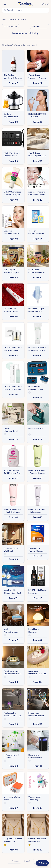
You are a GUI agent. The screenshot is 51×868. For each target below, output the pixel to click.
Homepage (10, 26)
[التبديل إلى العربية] (45, 4)
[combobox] (39, 26)
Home (4, 19)
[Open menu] (5, 4)
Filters (42, 863)
